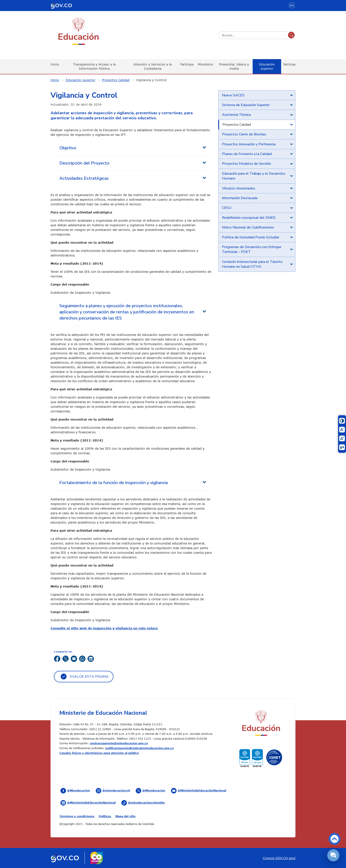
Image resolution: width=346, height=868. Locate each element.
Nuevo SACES (233, 95)
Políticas (105, 816)
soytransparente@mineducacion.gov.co (119, 743)
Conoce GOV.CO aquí (279, 858)
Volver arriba (335, 839)
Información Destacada (240, 198)
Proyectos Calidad (116, 80)
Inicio (55, 64)
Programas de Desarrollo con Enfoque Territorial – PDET (252, 249)
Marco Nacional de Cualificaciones (248, 227)
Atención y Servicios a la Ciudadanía (153, 66)
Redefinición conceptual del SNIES (249, 218)
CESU (227, 208)
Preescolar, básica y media (234, 66)
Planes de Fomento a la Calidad (247, 154)
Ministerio (206, 64)
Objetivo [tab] (68, 148)
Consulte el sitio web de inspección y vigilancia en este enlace (104, 628)
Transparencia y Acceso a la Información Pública (94, 66)
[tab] (257, 95)
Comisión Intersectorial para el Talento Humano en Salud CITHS (252, 264)
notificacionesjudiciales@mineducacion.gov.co (139, 748)
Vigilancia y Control (151, 80)
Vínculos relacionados (239, 188)
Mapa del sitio (125, 816)
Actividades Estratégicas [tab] (84, 178)
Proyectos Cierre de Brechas (244, 134)
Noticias (289, 64)
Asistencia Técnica (236, 115)
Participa (187, 64)
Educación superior (267, 66)
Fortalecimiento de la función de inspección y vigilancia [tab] (114, 483)
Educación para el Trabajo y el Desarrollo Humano (254, 176)
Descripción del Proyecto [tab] (84, 163)
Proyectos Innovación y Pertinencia (249, 144)
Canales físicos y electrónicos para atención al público (99, 753)
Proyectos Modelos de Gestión (246, 164)
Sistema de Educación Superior (246, 105)
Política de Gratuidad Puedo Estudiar (251, 237)
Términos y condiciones (77, 816)
